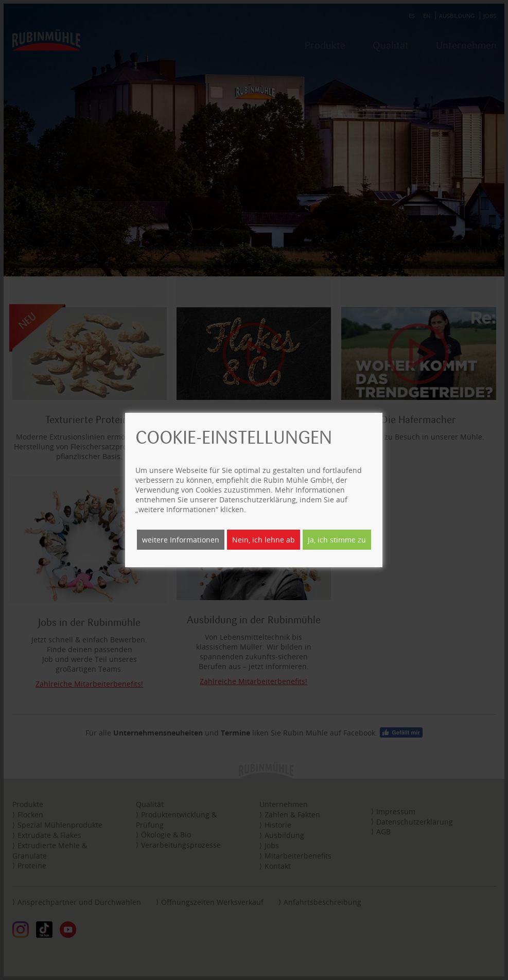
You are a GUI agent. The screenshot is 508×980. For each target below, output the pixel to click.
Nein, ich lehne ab (264, 540)
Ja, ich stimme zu (337, 540)
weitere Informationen (181, 540)
